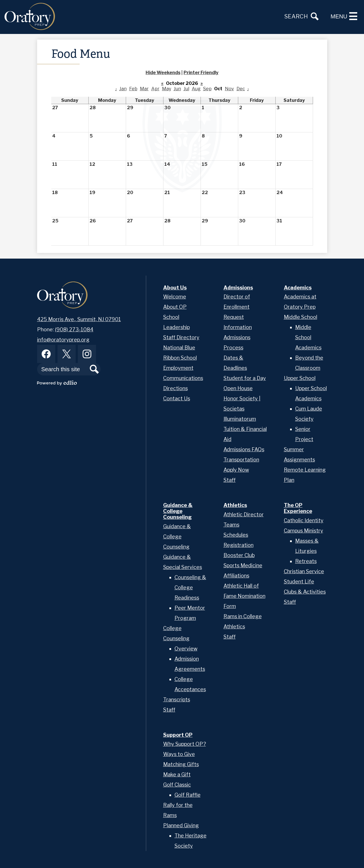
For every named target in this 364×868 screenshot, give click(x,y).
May (167, 89)
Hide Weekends (163, 73)
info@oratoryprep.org (63, 340)
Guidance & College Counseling (177, 537)
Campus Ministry (304, 531)
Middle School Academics (308, 337)
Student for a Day (245, 378)
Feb (133, 89)
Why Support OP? (185, 744)
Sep (207, 89)
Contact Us (177, 398)
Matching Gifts (181, 764)
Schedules (236, 535)
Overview (186, 649)
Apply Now (236, 470)
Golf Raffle (188, 795)
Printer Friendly (201, 73)
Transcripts (177, 700)
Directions (175, 388)
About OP (175, 307)
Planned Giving (181, 825)
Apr (155, 89)
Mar (144, 89)
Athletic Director (244, 514)
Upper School (300, 378)
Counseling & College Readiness (190, 587)
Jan (123, 89)
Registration (239, 545)
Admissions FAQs (244, 449)
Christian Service (304, 571)
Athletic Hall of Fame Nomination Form (244, 596)
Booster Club (239, 555)
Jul (186, 89)
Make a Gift (177, 774)
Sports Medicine (243, 565)
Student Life (299, 582)
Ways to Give (179, 754)
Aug (196, 89)
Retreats (306, 561)
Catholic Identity (304, 520)
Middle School (301, 317)
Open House (238, 388)
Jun (177, 89)
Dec (241, 89)
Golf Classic (177, 785)
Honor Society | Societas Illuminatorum (242, 409)
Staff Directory (181, 337)
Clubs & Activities (305, 592)
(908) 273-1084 (74, 329)
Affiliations (236, 576)
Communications (183, 378)
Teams (231, 525)
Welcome (175, 297)
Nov (229, 89)
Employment (178, 368)
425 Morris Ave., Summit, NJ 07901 (79, 319)
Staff (230, 480)
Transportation (241, 460)
